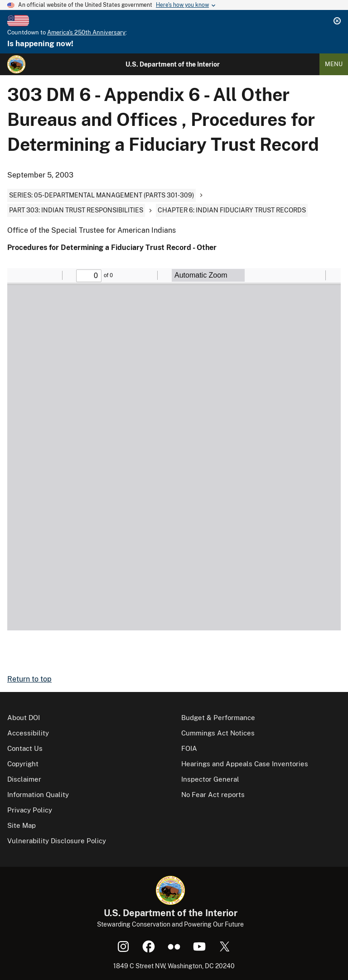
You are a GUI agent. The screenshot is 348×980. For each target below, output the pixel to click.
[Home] (16, 64)
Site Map (22, 825)
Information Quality (38, 795)
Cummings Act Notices (218, 733)
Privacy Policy (30, 810)
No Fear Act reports (213, 795)
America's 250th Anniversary (86, 32)
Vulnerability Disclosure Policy (57, 841)
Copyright (23, 764)
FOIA (189, 748)
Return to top (29, 679)
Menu (334, 64)
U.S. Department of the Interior (173, 64)
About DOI (24, 718)
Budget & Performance (218, 718)
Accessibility (28, 733)
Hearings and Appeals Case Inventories (245, 764)
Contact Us (25, 748)
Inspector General (210, 779)
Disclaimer (24, 779)
